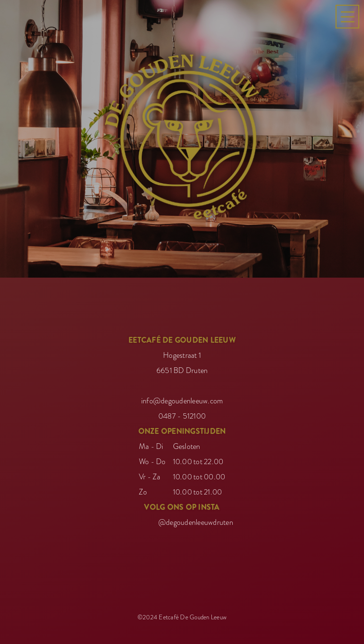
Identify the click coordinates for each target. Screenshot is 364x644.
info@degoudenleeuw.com (182, 399)
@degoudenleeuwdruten (196, 520)
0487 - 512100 (182, 414)
